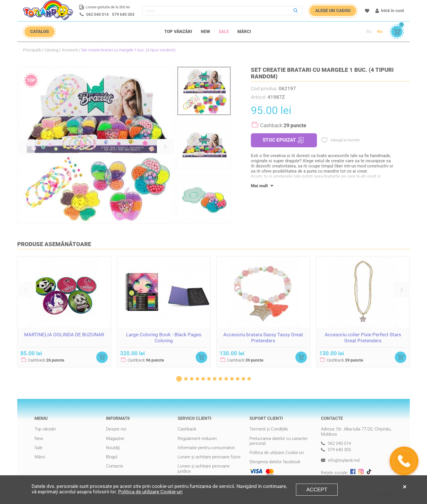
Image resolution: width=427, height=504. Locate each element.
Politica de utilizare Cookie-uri (277, 453)
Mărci (244, 32)
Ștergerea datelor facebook (275, 462)
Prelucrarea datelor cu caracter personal (279, 441)
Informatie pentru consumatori (206, 448)
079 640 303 (123, 14)
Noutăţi (113, 448)
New (205, 32)
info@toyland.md (340, 460)
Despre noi (116, 429)
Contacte (115, 466)
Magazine (115, 439)
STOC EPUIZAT (283, 140)
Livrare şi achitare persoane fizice (209, 457)
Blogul (112, 457)
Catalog (51, 50)
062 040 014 (97, 14)
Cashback (187, 429)
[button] (26, 147)
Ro (380, 32)
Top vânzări (178, 32)
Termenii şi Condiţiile (269, 429)
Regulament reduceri (197, 439)
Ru (369, 32)
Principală (32, 50)
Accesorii (70, 50)
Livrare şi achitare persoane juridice (204, 469)
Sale (224, 32)
